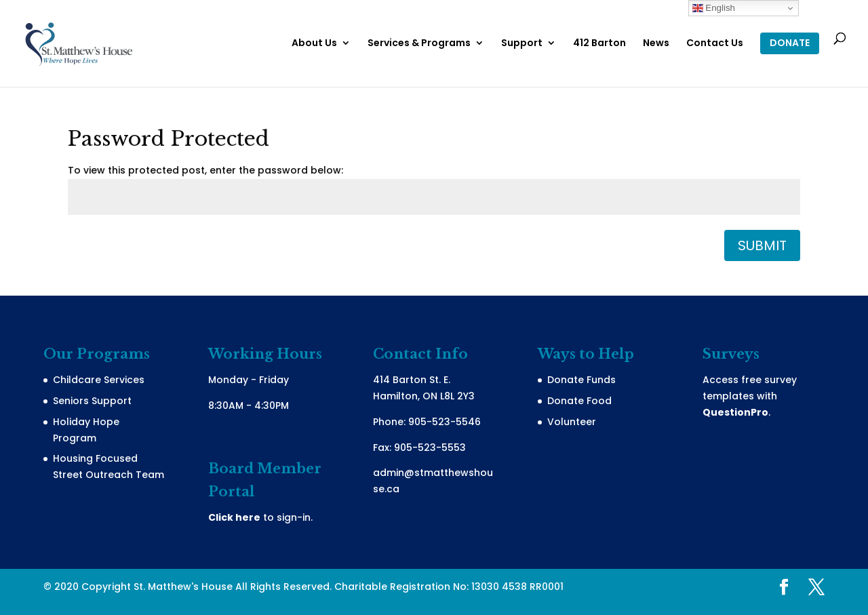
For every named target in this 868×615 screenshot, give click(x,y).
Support (522, 44)
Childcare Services (99, 380)
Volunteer (572, 422)
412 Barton (599, 44)
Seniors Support (92, 401)
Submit (762, 245)
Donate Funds (581, 380)
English (714, 8)
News (656, 44)
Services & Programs (419, 44)
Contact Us (715, 44)
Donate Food (579, 401)
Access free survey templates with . (750, 396)
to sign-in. (260, 517)
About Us (314, 44)
